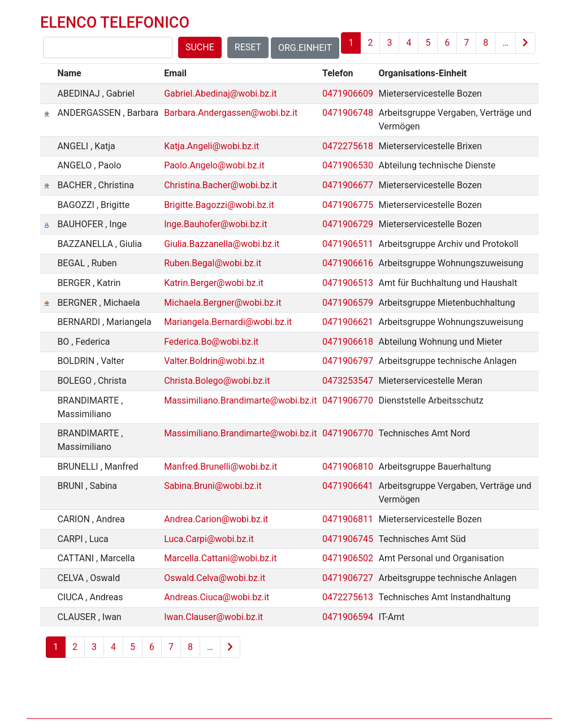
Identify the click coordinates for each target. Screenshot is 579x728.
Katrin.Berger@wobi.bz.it (214, 283)
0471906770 (348, 400)
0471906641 (348, 486)
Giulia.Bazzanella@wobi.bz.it (222, 244)
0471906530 (348, 165)
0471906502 (348, 558)
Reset (248, 47)
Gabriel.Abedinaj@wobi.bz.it (220, 94)
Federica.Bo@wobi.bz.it (211, 342)
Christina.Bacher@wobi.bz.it (221, 185)
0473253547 (348, 381)
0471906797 (348, 361)
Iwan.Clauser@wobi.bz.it (213, 617)
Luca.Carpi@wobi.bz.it (209, 539)
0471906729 (348, 224)
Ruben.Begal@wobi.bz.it (213, 263)
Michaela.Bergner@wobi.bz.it (222, 303)
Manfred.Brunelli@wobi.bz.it (221, 467)
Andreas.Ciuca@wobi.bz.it (217, 597)
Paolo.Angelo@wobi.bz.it (214, 165)
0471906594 (348, 617)
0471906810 (348, 467)
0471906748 (348, 113)
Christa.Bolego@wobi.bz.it (217, 381)
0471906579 (348, 303)
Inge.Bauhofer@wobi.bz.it (215, 224)
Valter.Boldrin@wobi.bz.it (214, 361)
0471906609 (348, 94)
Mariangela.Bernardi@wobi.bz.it (228, 322)
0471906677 (348, 185)
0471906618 (348, 342)
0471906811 (348, 519)
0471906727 (348, 578)
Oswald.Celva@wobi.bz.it (215, 578)
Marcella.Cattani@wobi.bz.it (220, 558)
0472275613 (348, 597)
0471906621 (348, 322)
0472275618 (348, 146)
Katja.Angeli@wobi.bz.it (211, 146)
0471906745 (348, 539)
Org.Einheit (305, 48)
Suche (200, 47)
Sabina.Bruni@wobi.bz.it (213, 486)
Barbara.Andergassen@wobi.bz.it (231, 113)
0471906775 (348, 205)
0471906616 (348, 263)
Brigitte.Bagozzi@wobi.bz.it (219, 205)
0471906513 (348, 283)
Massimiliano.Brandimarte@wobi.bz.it (240, 400)
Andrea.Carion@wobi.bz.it (216, 519)
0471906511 (348, 244)
